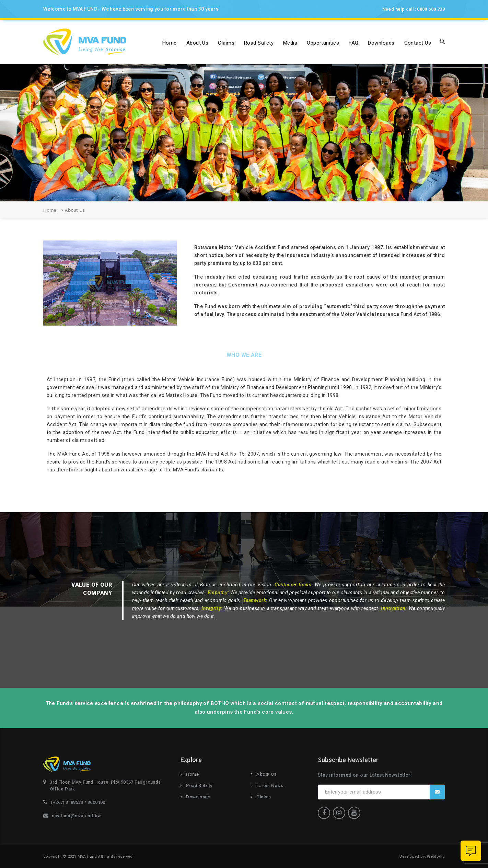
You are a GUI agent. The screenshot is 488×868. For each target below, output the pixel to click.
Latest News (270, 785)
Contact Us (418, 43)
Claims (226, 43)
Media (290, 43)
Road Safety (259, 43)
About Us (266, 774)
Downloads (381, 43)
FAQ (353, 43)
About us (197, 43)
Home (170, 43)
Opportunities (323, 43)
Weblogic (436, 857)
